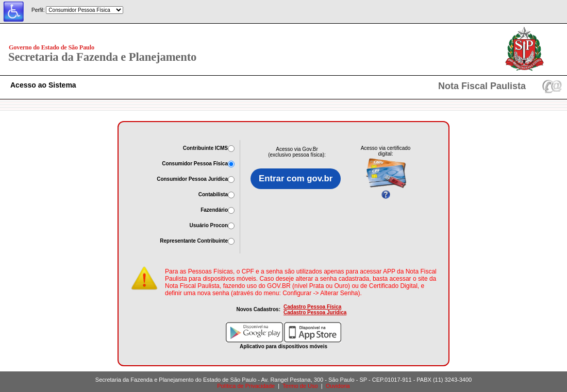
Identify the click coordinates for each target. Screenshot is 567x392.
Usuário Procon (209, 225)
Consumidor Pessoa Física (195, 164)
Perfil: (38, 10)
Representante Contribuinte (194, 241)
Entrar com (296, 179)
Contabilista (213, 194)
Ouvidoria (338, 386)
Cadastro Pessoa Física (312, 307)
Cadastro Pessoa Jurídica (315, 312)
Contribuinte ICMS (205, 148)
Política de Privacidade (246, 386)
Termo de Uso (300, 386)
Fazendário (214, 210)
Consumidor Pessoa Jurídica (192, 179)
